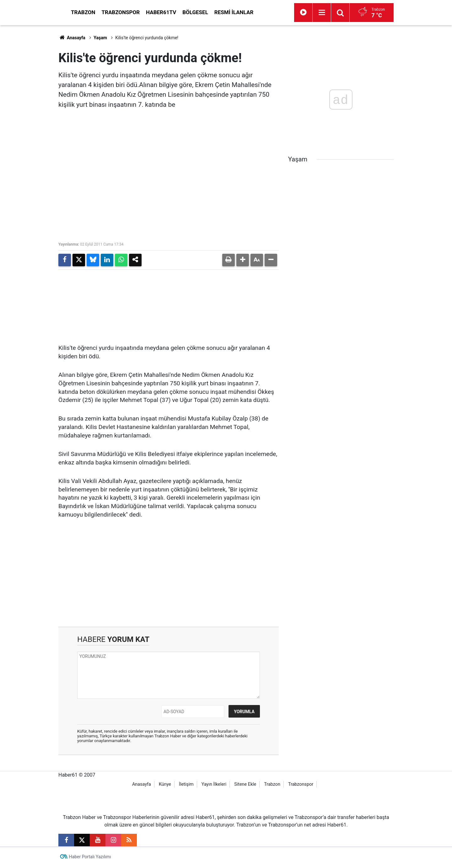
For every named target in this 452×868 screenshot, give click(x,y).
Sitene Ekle (245, 786)
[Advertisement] (29, 119)
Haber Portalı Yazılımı (90, 859)
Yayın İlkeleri (214, 786)
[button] (243, 260)
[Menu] (350, 13)
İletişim (186, 786)
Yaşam (100, 38)
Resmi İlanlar (290, 12)
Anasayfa (72, 38)
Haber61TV (218, 12)
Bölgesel (252, 12)
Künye (165, 786)
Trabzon (140, 12)
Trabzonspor (177, 12)
